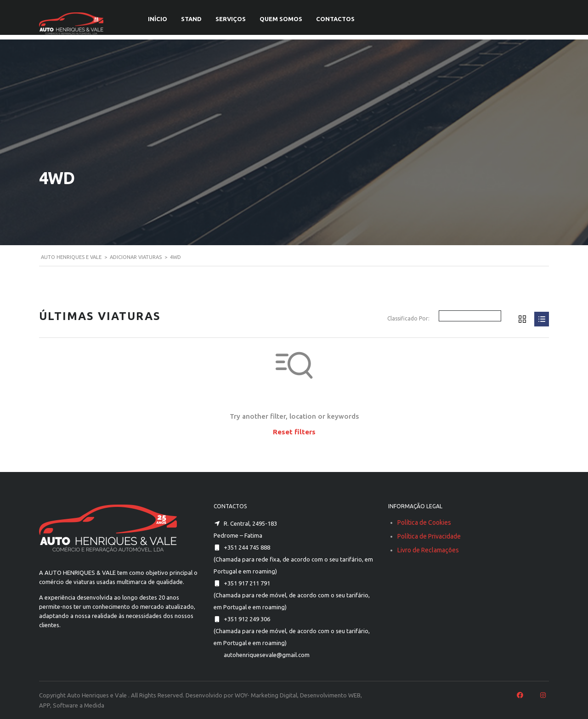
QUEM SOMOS (281, 19)
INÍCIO (158, 19)
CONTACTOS (335, 19)
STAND (191, 19)
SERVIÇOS (231, 19)
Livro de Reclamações (428, 550)
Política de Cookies (424, 522)
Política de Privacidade (429, 536)
